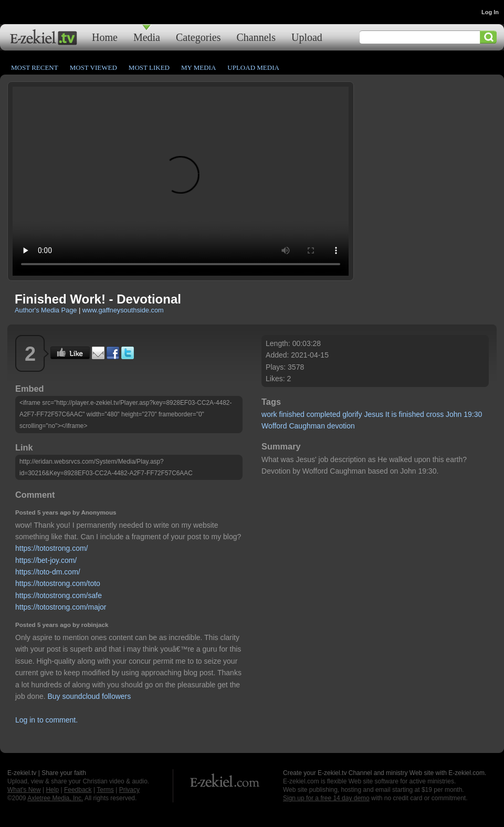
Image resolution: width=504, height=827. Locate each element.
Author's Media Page (46, 310)
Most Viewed (93, 67)
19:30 (473, 414)
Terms (105, 790)
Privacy (129, 790)
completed (324, 414)
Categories (198, 37)
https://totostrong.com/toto (58, 583)
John (454, 414)
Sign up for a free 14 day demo (326, 798)
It (387, 414)
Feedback (78, 790)
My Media (198, 67)
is (394, 414)
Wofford (274, 426)
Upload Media (253, 67)
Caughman (307, 426)
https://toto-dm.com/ (48, 572)
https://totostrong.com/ (52, 548)
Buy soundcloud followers (90, 696)
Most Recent (35, 67)
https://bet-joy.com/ (46, 560)
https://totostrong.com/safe (59, 595)
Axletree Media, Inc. (55, 798)
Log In (490, 12)
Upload (307, 37)
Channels (256, 37)
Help (52, 790)
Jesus (374, 414)
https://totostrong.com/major (61, 607)
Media (147, 37)
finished (292, 414)
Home (105, 37)
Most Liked (149, 67)
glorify (352, 414)
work (269, 414)
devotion (341, 426)
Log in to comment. (46, 720)
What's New (24, 790)
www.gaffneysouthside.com (123, 310)
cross (435, 414)
